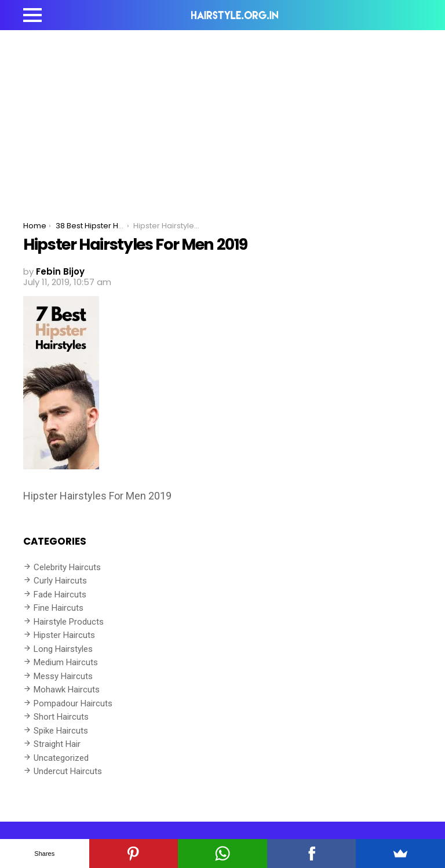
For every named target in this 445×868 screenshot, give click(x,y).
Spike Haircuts (61, 731)
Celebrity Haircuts (67, 567)
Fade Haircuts (60, 595)
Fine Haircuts (59, 608)
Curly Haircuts (60, 581)
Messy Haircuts (63, 676)
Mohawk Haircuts (67, 690)
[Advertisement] (222, 117)
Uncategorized (61, 758)
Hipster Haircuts (64, 635)
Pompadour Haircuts (73, 703)
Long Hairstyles (63, 649)
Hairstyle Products (69, 622)
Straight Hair (57, 744)
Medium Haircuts (66, 662)
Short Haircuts (61, 717)
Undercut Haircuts (68, 771)
